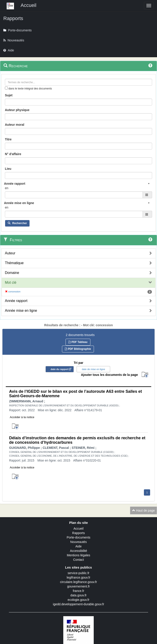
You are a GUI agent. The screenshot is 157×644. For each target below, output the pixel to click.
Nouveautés (78, 542)
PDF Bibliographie (78, 349)
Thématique (14, 263)
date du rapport (60, 369)
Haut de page (143, 510)
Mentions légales (78, 555)
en (7, 188)
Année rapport (16, 301)
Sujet (9, 95)
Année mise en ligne (21, 311)
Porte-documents (78, 537)
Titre (8, 139)
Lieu (8, 169)
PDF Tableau (78, 342)
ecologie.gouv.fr (79, 600)
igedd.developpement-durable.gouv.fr (78, 604)
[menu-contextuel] (6, 88)
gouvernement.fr (79, 586)
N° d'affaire (13, 154)
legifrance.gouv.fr (78, 577)
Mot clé (11, 283)
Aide (78, 546)
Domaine (12, 273)
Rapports (78, 533)
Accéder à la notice (22, 417)
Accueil (78, 529)
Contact (78, 560)
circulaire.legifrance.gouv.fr (78, 582)
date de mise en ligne (93, 369)
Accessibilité (78, 551)
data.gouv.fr (78, 595)
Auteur (10, 253)
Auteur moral (15, 125)
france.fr (78, 591)
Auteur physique (17, 110)
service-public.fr (78, 573)
